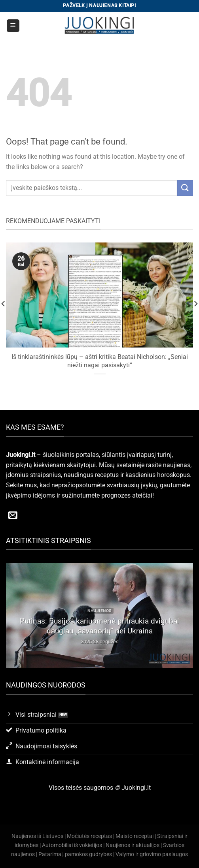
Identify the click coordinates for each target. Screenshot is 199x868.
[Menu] (13, 26)
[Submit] (185, 188)
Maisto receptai (135, 836)
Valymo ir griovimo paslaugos (152, 854)
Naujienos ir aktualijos (133, 845)
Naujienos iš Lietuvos (37, 836)
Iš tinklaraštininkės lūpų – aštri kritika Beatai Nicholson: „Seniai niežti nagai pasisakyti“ (100, 361)
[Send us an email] (13, 516)
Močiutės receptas (89, 836)
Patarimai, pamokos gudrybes (75, 854)
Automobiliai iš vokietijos (72, 845)
